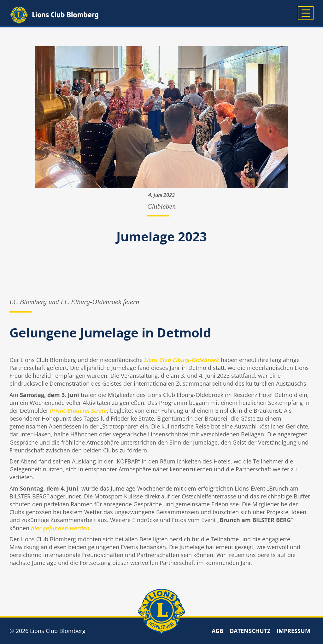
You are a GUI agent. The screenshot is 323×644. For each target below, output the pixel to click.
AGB (217, 631)
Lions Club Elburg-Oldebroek (182, 360)
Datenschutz (250, 631)
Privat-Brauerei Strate (78, 411)
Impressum (294, 631)
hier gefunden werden (60, 528)
